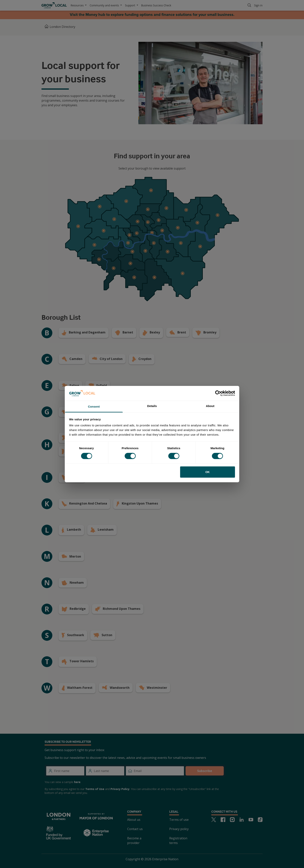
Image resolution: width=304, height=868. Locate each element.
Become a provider (134, 841)
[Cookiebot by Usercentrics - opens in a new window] (218, 393)
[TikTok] (260, 820)
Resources (79, 5)
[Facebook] (223, 820)
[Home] (47, 27)
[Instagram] (232, 820)
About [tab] (210, 406)
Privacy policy (179, 829)
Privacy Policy (120, 789)
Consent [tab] (94, 407)
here (77, 782)
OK (208, 472)
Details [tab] (152, 406)
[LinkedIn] (242, 820)
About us (134, 820)
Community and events (106, 5)
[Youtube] (251, 820)
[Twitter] (214, 820)
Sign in (258, 5)
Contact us (135, 829)
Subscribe (205, 771)
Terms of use (179, 820)
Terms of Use (95, 789)
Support (131, 5)
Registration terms (178, 841)
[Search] (249, 5)
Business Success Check (156, 5)
